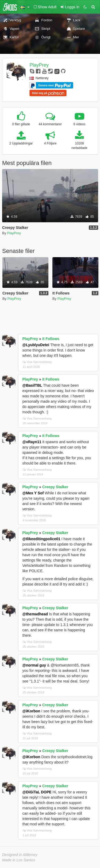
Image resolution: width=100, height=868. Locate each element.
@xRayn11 (32, 442)
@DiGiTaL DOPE (37, 792)
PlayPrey (39, 65)
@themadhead (35, 614)
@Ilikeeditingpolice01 (41, 539)
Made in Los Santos (19, 860)
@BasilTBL (32, 385)
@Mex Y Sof (33, 493)
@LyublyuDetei (36, 345)
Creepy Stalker (55, 487)
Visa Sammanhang (37, 362)
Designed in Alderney (20, 855)
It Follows (51, 339)
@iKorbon (31, 711)
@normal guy (34, 665)
